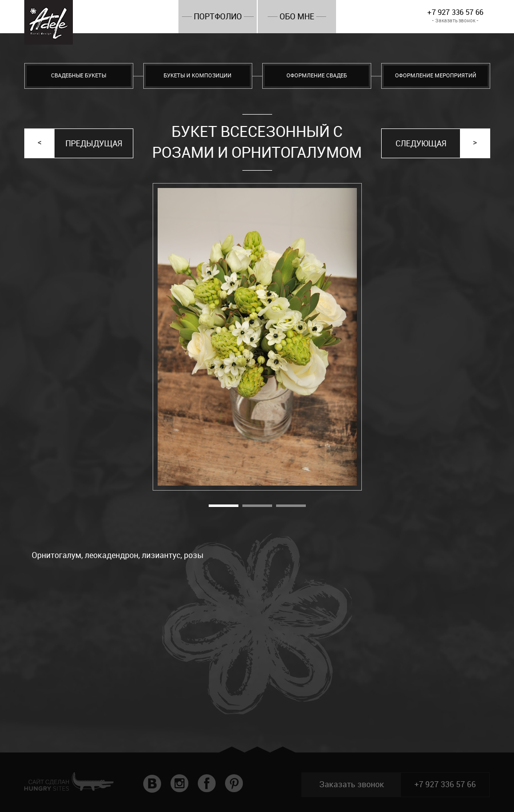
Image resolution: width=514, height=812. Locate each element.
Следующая (421, 144)
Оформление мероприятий (436, 76)
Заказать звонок (352, 784)
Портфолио (218, 17)
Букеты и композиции (198, 76)
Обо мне (297, 17)
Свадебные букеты (79, 76)
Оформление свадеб (317, 76)
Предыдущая (94, 144)
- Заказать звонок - (455, 21)
